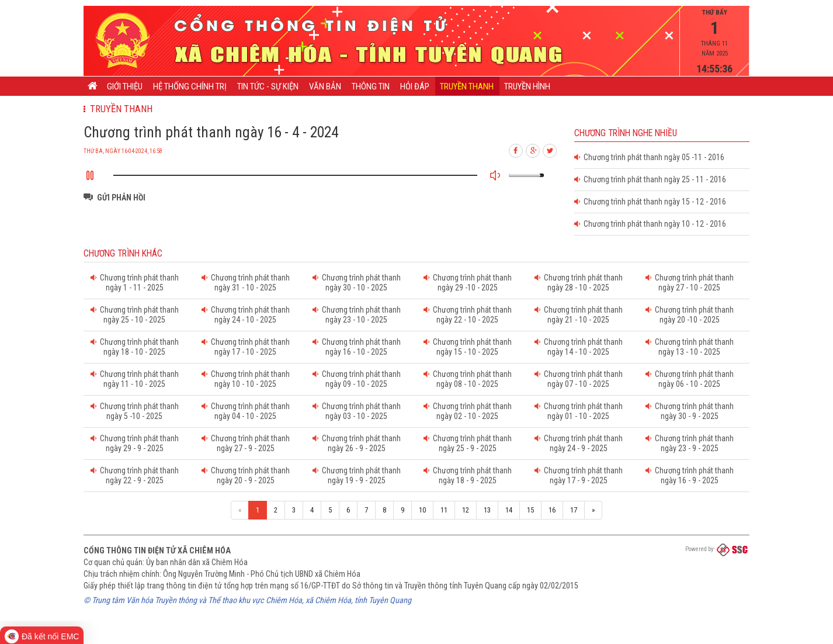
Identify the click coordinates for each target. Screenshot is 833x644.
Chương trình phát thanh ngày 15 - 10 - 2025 (468, 347)
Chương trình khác (123, 254)
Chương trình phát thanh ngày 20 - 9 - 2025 (246, 475)
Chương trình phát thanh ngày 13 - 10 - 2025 (690, 347)
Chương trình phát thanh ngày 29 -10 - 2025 (468, 283)
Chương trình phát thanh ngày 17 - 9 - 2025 (579, 475)
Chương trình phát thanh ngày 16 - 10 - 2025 (357, 347)
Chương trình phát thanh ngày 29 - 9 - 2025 (135, 443)
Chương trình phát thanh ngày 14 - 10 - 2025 (579, 347)
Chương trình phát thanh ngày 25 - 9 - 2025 (468, 443)
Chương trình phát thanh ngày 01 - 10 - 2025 (579, 411)
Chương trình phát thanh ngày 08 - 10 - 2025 (468, 379)
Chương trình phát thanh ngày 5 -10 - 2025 (135, 411)
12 (466, 510)
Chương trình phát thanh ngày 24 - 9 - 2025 (579, 443)
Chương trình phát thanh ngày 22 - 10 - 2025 (468, 315)
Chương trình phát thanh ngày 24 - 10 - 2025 (246, 315)
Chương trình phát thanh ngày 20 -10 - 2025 (690, 315)
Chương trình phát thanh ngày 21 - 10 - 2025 (579, 315)
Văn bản (325, 86)
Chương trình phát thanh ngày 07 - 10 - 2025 (579, 379)
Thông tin (371, 86)
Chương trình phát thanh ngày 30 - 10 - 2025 (357, 283)
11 (444, 510)
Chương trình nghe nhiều (626, 133)
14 (509, 510)
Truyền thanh (467, 86)
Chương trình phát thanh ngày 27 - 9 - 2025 (246, 443)
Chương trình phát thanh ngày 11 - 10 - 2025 (135, 379)
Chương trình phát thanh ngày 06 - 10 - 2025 (690, 379)
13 (487, 510)
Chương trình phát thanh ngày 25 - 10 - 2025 (135, 315)
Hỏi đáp (415, 86)
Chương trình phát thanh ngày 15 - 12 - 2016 (650, 202)
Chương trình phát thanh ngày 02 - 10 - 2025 (468, 411)
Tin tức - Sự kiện (268, 86)
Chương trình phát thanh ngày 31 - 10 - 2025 (246, 283)
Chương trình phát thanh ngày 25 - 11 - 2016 (650, 179)
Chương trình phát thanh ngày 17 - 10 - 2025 (246, 347)
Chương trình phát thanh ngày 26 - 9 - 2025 (357, 443)
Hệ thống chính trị (190, 86)
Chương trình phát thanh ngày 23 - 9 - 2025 (690, 443)
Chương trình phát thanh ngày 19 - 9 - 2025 (357, 475)
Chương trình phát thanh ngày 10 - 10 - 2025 (246, 379)
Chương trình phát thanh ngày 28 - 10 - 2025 (579, 283)
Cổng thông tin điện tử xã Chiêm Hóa (157, 550)
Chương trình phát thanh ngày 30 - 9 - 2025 (690, 411)
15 (530, 510)
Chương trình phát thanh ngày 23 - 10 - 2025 (357, 315)
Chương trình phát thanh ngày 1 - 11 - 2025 (135, 283)
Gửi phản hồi (121, 198)
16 (552, 510)
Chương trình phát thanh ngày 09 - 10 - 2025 (357, 379)
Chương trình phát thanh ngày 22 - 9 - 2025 (135, 475)
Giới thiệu (125, 86)
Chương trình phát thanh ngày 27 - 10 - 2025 (690, 283)
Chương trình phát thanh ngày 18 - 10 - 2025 (135, 347)
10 (422, 510)
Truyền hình (527, 86)
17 (574, 510)
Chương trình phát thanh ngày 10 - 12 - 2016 (650, 224)
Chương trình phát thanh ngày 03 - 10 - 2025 (357, 411)
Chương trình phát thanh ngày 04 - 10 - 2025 (246, 411)
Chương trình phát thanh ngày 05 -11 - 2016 (649, 157)
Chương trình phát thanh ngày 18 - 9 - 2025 (468, 475)
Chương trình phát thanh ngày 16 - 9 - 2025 (690, 475)
